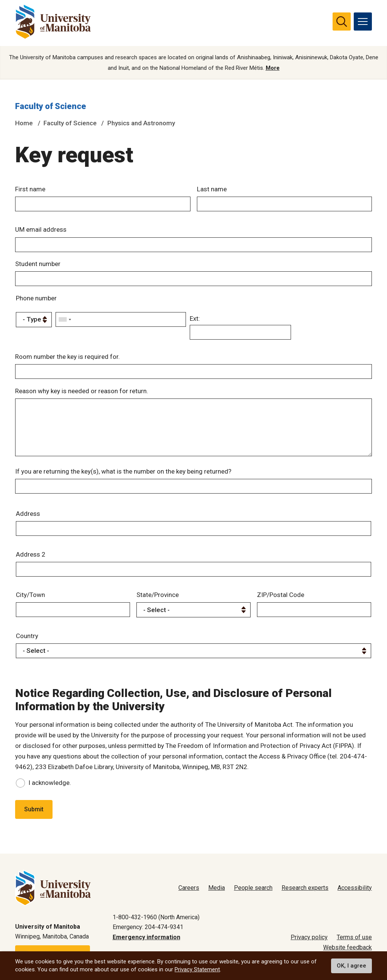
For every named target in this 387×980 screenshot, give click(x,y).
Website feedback (348, 947)
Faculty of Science (51, 107)
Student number (38, 265)
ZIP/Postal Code (281, 598)
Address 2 (31, 557)
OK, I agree (351, 966)
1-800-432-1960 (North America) (156, 917)
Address (28, 516)
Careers (189, 888)
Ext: (195, 319)
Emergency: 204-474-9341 (148, 927)
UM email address (41, 230)
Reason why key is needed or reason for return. (82, 391)
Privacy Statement (197, 969)
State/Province (158, 598)
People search (253, 888)
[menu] (363, 22)
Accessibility (355, 888)
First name (30, 189)
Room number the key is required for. (67, 357)
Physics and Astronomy (141, 123)
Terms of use (354, 938)
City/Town (30, 598)
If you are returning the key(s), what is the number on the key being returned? (123, 474)
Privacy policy (309, 938)
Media (217, 888)
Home (24, 123)
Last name (212, 189)
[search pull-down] (342, 22)
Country (27, 638)
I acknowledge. (50, 785)
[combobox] (65, 320)
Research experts (305, 888)
